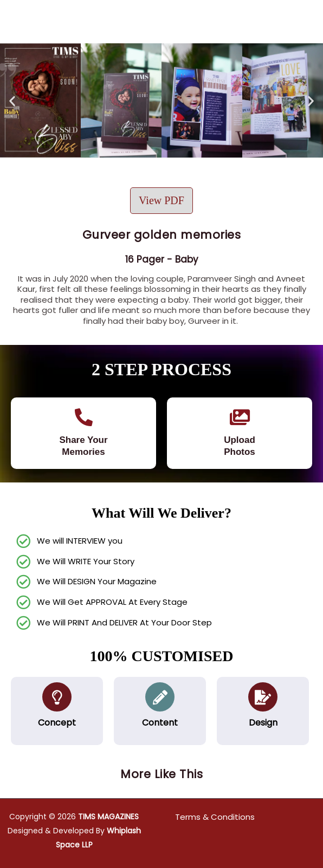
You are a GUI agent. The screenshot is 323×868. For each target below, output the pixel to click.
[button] (12, 100)
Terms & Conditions (215, 817)
